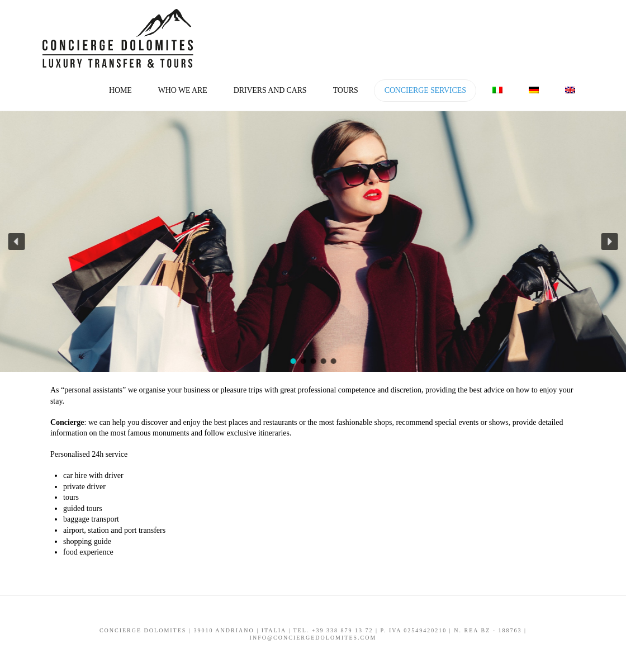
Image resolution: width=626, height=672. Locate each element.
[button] (17, 242)
